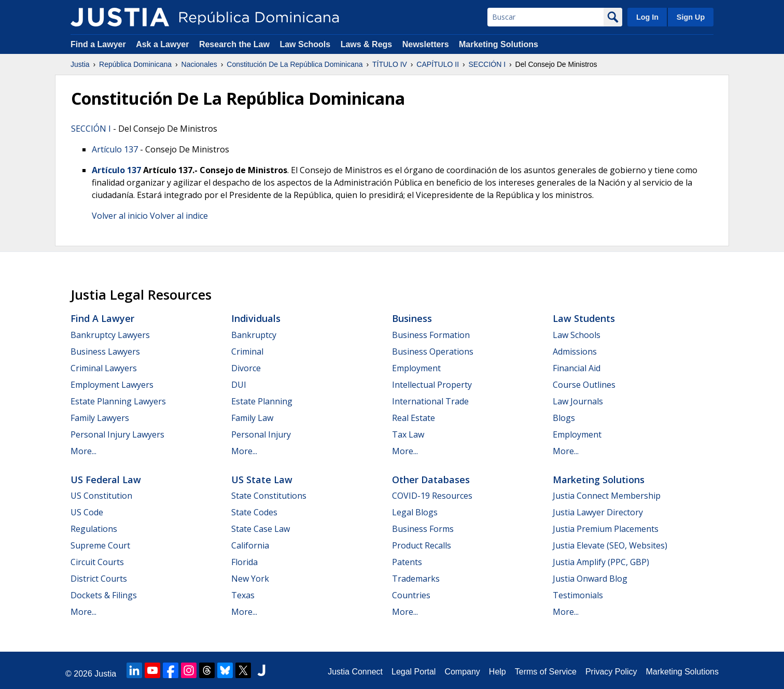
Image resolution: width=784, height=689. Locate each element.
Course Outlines (584, 385)
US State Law (262, 480)
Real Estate (414, 418)
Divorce (246, 368)
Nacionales (199, 64)
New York (250, 579)
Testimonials (578, 595)
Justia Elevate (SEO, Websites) (610, 545)
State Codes (254, 512)
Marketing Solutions (499, 44)
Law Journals (578, 401)
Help (498, 672)
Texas (243, 595)
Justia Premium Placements (606, 529)
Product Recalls (422, 545)
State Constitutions (269, 496)
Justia (80, 64)
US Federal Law (106, 480)
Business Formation (431, 335)
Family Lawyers (100, 418)
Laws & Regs (367, 44)
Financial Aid (577, 368)
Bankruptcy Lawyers (110, 335)
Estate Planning (262, 401)
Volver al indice (179, 216)
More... (83, 451)
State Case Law (261, 529)
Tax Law (408, 434)
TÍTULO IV (390, 64)
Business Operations (433, 351)
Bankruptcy (254, 335)
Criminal (247, 351)
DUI (239, 385)
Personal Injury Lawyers (117, 434)
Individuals (256, 318)
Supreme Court (100, 545)
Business (412, 318)
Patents (407, 562)
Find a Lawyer (98, 44)
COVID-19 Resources (432, 496)
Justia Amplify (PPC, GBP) (601, 562)
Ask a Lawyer (164, 44)
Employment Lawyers (112, 385)
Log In (647, 17)
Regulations (94, 529)
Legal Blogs (415, 512)
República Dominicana (135, 64)
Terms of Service (546, 672)
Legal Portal (414, 672)
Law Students (584, 318)
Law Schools (305, 44)
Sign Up (691, 17)
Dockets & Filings (104, 595)
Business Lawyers (105, 351)
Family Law (252, 418)
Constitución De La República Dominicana (295, 64)
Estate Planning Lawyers (118, 401)
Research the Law (234, 44)
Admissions (575, 351)
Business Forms (423, 529)
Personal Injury (261, 434)
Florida (244, 562)
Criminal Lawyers (104, 368)
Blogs (564, 418)
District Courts (99, 579)
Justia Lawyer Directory (598, 512)
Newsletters (426, 44)
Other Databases (431, 480)
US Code (87, 512)
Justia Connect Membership (607, 496)
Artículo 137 (115, 149)
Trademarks (416, 579)
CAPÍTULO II (438, 64)
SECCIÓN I (487, 64)
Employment (416, 368)
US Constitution (101, 496)
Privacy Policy (611, 672)
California (250, 545)
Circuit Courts (97, 562)
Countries (411, 595)
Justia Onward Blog (590, 579)
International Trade (430, 401)
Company (462, 672)
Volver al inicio (120, 216)
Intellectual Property (432, 385)
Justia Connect (355, 672)
